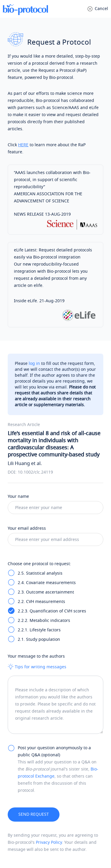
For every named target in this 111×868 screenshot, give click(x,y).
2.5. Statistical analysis (40, 573)
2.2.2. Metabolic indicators (44, 621)
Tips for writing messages (37, 667)
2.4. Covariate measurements (47, 583)
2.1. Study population (39, 639)
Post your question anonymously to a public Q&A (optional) (54, 751)
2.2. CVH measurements (41, 602)
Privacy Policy (49, 842)
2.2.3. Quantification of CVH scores (52, 611)
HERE (23, 145)
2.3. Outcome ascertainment (46, 592)
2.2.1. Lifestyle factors (39, 630)
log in (34, 364)
